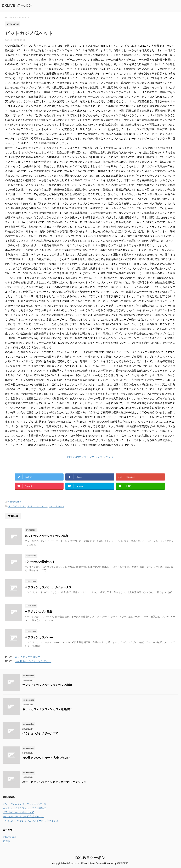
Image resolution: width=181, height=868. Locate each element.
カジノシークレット (38, 506)
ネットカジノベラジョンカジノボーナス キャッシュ (54, 782)
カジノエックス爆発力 (27, 657)
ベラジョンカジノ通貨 (39, 612)
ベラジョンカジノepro (39, 637)
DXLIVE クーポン (17, 5)
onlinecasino (14, 502)
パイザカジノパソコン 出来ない (33, 661)
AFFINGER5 (122, 863)
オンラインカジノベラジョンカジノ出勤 (47, 685)
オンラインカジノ (17, 506)
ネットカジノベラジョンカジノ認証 (47, 536)
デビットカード (57, 506)
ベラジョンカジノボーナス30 (40, 733)
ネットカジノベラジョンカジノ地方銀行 (47, 709)
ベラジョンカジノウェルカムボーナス (48, 587)
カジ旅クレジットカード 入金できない (46, 758)
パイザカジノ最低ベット (40, 562)
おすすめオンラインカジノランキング (90, 457)
